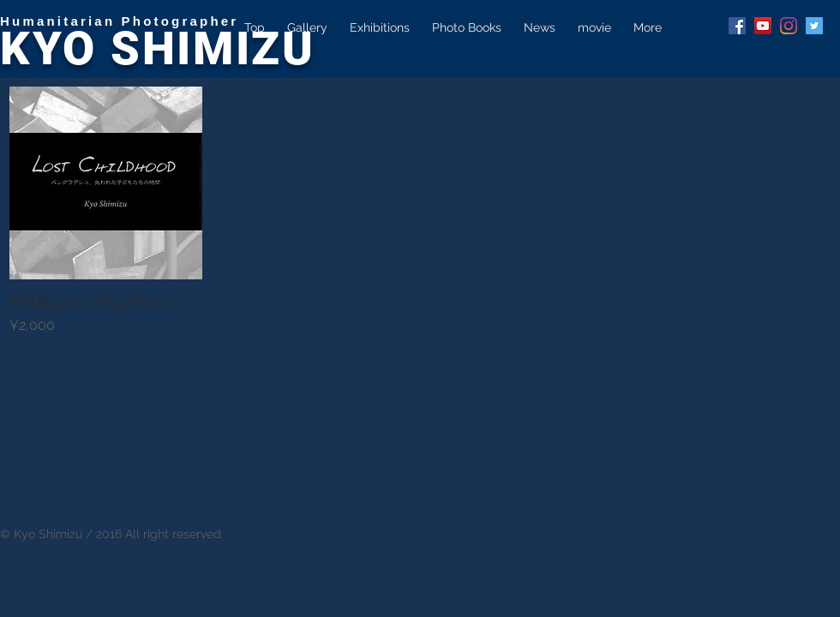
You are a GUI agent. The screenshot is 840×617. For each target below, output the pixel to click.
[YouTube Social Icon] (763, 26)
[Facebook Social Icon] (737, 26)
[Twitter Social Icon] (814, 26)
